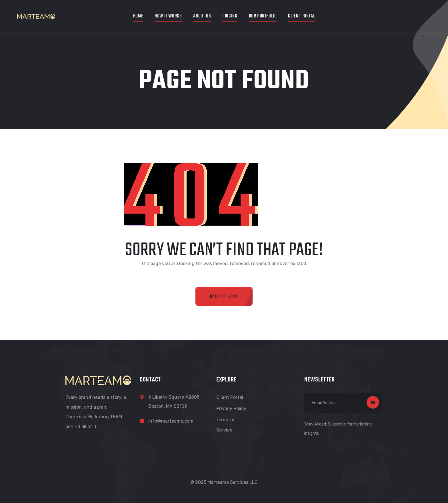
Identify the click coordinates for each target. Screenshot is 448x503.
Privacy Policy (231, 408)
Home (138, 16)
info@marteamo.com (171, 421)
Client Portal (301, 16)
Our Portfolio (263, 16)
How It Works (168, 16)
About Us (202, 16)
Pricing (230, 16)
